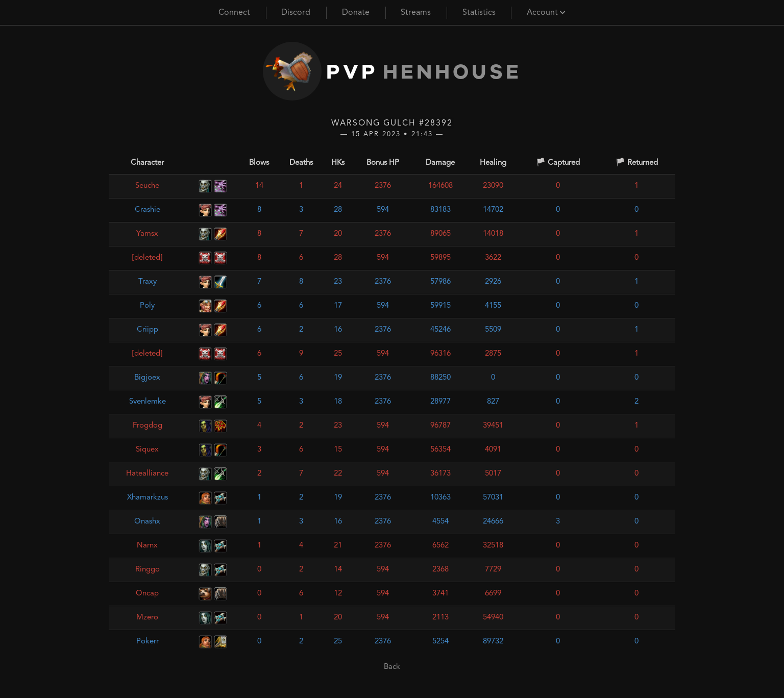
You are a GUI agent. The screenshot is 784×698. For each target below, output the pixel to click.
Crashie (148, 210)
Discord (296, 13)
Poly (147, 306)
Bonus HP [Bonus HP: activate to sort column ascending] (383, 163)
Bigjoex (147, 378)
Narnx (147, 546)
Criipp (148, 330)
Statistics (479, 13)
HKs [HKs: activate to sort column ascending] (338, 163)
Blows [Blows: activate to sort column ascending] (259, 163)
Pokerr (148, 642)
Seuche (147, 186)
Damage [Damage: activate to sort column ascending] (440, 163)
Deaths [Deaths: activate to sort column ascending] (301, 163)
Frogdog (148, 426)
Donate (356, 13)
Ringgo (148, 570)
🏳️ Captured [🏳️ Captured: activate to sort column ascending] (558, 163)
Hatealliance (147, 474)
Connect (234, 13)
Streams (416, 13)
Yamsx (147, 234)
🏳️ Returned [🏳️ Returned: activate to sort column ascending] (637, 163)
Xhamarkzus (148, 498)
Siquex (147, 450)
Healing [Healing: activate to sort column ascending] (493, 163)
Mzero (147, 618)
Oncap (147, 594)
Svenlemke (148, 402)
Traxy (148, 282)
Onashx (147, 522)
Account (546, 13)
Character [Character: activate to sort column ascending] (147, 163)
